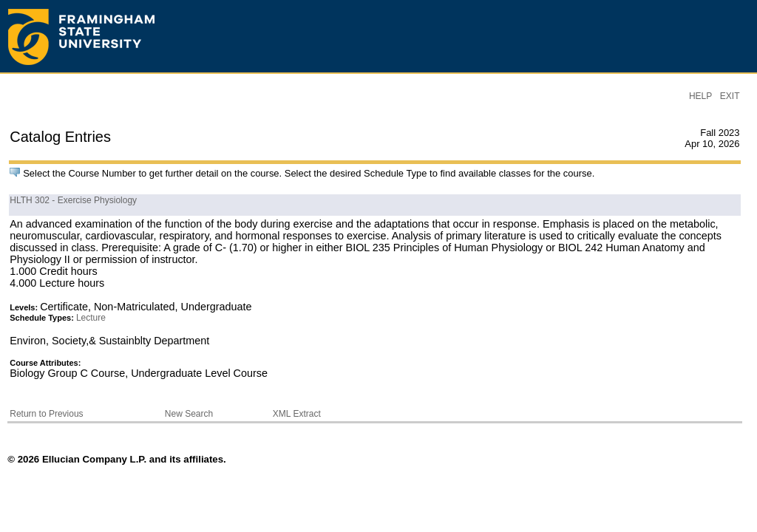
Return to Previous (46, 414)
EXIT (730, 96)
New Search (189, 414)
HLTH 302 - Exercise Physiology (73, 200)
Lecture (91, 318)
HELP (700, 96)
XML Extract (297, 414)
